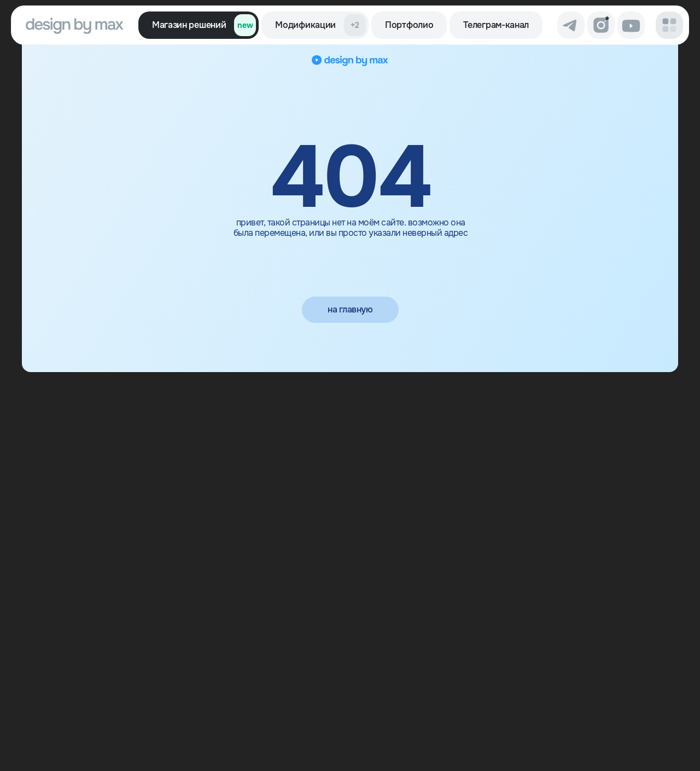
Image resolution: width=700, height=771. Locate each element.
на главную (350, 309)
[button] (669, 25)
